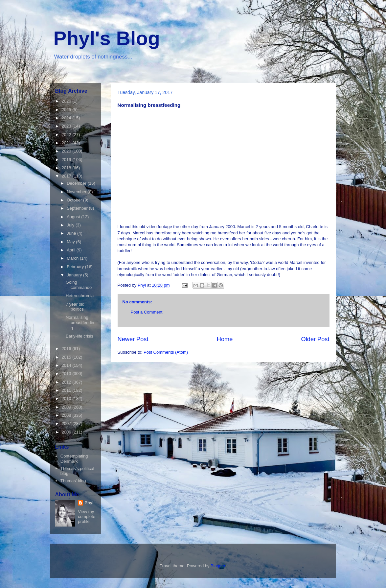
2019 (67, 160)
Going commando (79, 285)
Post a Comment (147, 312)
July (71, 225)
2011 (67, 390)
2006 (67, 432)
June (72, 233)
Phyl (89, 503)
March (73, 258)
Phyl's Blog (107, 38)
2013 (67, 374)
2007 (67, 423)
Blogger (218, 566)
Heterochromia (80, 296)
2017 (67, 176)
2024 (67, 118)
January (75, 275)
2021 (67, 143)
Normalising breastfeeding (80, 322)
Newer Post (133, 339)
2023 (67, 126)
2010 (67, 399)
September (78, 208)
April (72, 250)
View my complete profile (87, 517)
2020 (67, 151)
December (77, 183)
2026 (67, 101)
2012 (67, 382)
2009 (67, 407)
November (77, 192)
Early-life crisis (79, 336)
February (76, 267)
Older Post (315, 339)
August (74, 217)
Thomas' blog (73, 481)
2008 (67, 415)
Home (225, 339)
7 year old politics (75, 307)
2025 (67, 110)
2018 (67, 168)
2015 (67, 357)
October (75, 200)
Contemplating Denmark (74, 459)
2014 (67, 365)
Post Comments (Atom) (166, 352)
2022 (67, 135)
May (71, 242)
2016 (67, 349)
